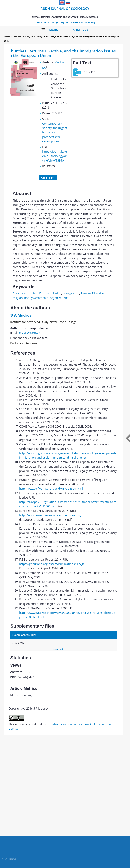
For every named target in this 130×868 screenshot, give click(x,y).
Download (58, 649)
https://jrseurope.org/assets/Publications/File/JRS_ (53, 564)
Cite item (48, 178)
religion (18, 298)
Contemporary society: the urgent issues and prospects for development (55, 132)
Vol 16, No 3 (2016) (33, 37)
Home (7, 37)
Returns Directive (92, 293)
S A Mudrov (21, 315)
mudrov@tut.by (29, 333)
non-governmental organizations (46, 298)
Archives (81, 30)
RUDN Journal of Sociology (65, 12)
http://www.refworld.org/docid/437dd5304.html (51, 489)
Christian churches (25, 293)
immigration (71, 293)
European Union (50, 293)
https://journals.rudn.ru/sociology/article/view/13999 (55, 156)
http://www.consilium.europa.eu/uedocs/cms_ (50, 515)
